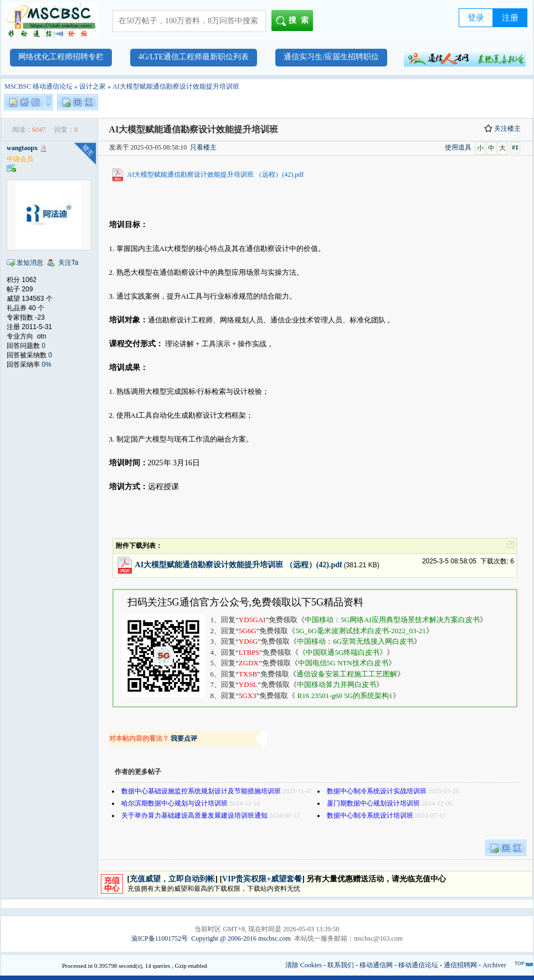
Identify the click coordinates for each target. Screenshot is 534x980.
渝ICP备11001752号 (160, 938)
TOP (520, 963)
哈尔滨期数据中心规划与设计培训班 (175, 803)
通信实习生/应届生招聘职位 (331, 57)
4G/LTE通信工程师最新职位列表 (194, 57)
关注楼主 (502, 129)
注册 (510, 18)
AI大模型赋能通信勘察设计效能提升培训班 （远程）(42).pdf (216, 175)
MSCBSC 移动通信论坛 (38, 86)
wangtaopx (22, 148)
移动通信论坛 (418, 965)
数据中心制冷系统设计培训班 (370, 815)
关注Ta (68, 263)
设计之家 (93, 86)
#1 (515, 147)
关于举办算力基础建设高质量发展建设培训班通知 (194, 815)
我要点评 (184, 738)
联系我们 (341, 965)
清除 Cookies (304, 965)
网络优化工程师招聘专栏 (61, 57)
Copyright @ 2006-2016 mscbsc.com (241, 938)
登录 (476, 18)
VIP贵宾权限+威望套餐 (262, 879)
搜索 (294, 21)
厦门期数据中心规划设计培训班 (373, 803)
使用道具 (458, 147)
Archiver (494, 965)
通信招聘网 (460, 965)
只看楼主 (203, 147)
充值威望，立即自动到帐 (172, 879)
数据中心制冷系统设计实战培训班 (377, 791)
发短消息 (30, 263)
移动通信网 (376, 965)
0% (46, 365)
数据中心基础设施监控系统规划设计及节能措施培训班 (201, 791)
